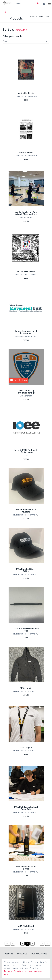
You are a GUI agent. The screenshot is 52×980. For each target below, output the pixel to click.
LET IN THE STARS (26, 272)
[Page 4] (23, 944)
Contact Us (22, 954)
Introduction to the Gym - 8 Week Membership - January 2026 (26, 214)
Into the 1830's (26, 153)
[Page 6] (32, 944)
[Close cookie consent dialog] (46, 962)
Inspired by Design (26, 93)
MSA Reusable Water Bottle (26, 868)
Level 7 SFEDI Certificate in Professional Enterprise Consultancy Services (26, 453)
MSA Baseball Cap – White (26, 570)
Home (5, 12)
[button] (25, 41)
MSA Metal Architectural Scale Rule (26, 808)
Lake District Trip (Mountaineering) (26, 392)
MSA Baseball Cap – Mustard (26, 511)
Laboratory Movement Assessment (26, 332)
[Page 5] (27, 944)
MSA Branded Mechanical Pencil (26, 630)
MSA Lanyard (26, 748)
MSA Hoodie (26, 688)
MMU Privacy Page (39, 954)
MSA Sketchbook (26, 926)
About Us (9, 954)
